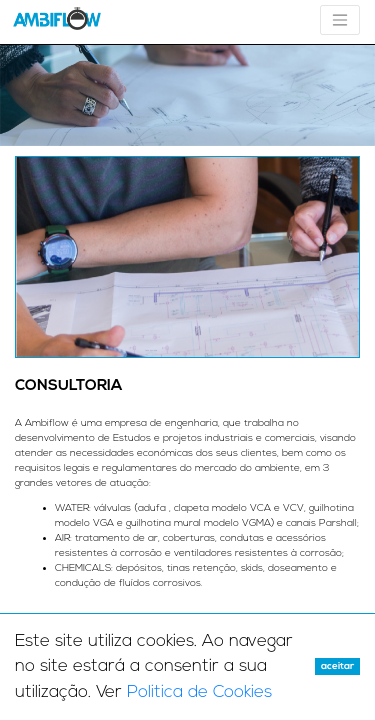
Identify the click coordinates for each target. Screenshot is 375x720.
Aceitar (337, 666)
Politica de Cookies (199, 692)
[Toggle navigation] (340, 20)
